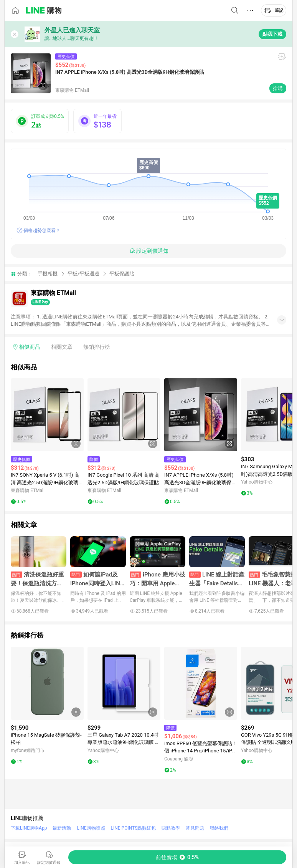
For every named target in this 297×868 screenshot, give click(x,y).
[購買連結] (177, 857)
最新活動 (62, 828)
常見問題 (195, 828)
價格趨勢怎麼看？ (42, 230)
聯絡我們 (219, 828)
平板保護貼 (122, 274)
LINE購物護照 (91, 828)
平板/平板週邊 (83, 274)
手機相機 (48, 274)
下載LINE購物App (29, 828)
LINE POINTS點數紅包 (134, 828)
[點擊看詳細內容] (47, 415)
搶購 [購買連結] (278, 88)
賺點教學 (171, 828)
